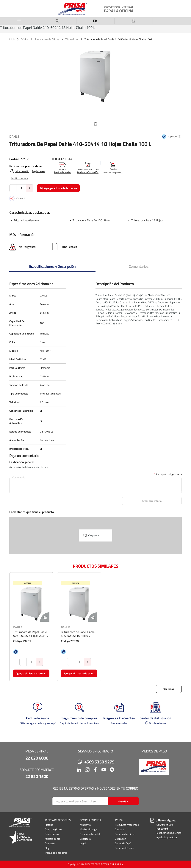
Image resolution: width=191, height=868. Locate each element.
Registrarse (38, 171)
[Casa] (72, 9)
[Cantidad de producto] (21, 188)
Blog (47, 848)
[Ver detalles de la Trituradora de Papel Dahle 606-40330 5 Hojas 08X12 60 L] (31, 604)
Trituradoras (72, 39)
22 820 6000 (37, 758)
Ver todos (169, 689)
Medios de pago (88, 829)
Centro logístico (53, 829)
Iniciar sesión (22, 171)
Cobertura (85, 839)
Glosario (119, 829)
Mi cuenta (85, 825)
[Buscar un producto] (57, 21)
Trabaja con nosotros (56, 853)
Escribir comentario (19, 178)
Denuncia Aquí (123, 843)
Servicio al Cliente (125, 848)
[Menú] (19, 21)
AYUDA (119, 820)
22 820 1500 (37, 776)
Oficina (25, 39)
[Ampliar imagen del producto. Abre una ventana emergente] (45, 617)
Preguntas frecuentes (127, 825)
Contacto (50, 843)
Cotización (120, 839)
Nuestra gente (52, 839)
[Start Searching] (123, 801)
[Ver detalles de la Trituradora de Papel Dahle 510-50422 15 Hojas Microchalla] (79, 604)
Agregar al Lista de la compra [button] (58, 188)
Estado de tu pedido (90, 834)
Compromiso (52, 834)
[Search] (95, 801)
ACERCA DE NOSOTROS (58, 820)
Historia (49, 825)
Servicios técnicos (125, 834)
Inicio (12, 39)
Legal (83, 843)
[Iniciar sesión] (134, 21)
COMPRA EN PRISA (90, 820)
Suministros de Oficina (47, 39)
